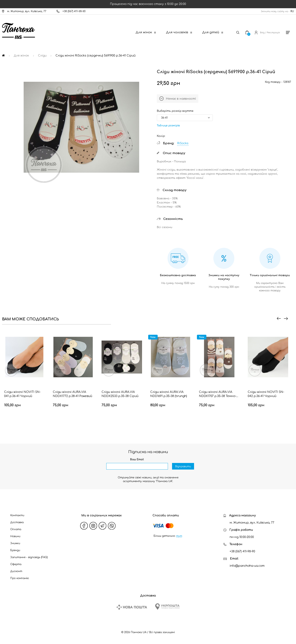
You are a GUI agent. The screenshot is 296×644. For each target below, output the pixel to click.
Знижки (15, 543)
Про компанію (20, 578)
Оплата (16, 529)
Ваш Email (137, 459)
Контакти (17, 515)
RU (292, 11)
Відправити (183, 466)
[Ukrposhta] (167, 606)
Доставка (17, 522)
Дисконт (16, 571)
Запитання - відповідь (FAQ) (29, 557)
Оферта (16, 564)
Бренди (15, 550)
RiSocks (183, 143)
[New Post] (132, 607)
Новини (15, 536)
